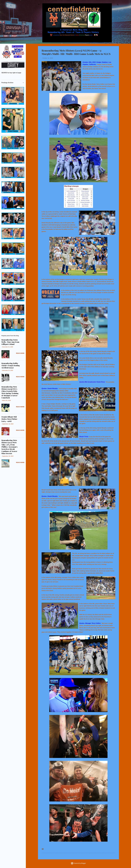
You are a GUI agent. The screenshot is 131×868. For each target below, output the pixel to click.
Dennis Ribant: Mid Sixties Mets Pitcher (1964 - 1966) (9, 419)
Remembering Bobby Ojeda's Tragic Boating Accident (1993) (11, 365)
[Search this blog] (13, 76)
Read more (20, 353)
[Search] (118, 5)
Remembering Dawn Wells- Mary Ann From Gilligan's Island (10, 342)
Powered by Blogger (78, 863)
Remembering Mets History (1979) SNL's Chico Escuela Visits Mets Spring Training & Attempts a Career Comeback (10, 392)
